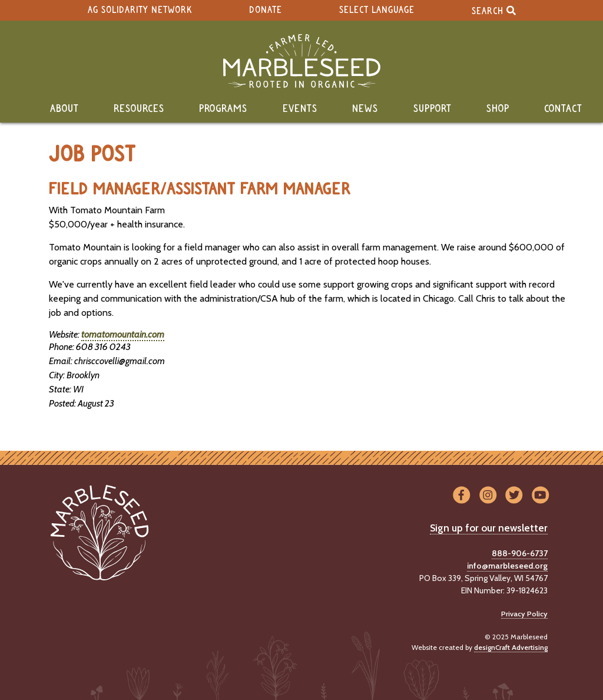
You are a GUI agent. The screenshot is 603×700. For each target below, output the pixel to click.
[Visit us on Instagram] (488, 496)
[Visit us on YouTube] (540, 496)
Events (300, 109)
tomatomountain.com (123, 334)
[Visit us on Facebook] (461, 496)
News (365, 109)
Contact (563, 109)
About (64, 109)
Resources (139, 109)
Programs (223, 109)
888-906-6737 (520, 553)
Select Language (377, 10)
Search (494, 10)
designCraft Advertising (511, 647)
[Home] (301, 61)
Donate (266, 10)
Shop (498, 109)
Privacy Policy (524, 614)
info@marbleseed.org (507, 566)
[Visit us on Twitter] (514, 496)
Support (433, 109)
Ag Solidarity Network (140, 10)
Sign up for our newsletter (489, 528)
